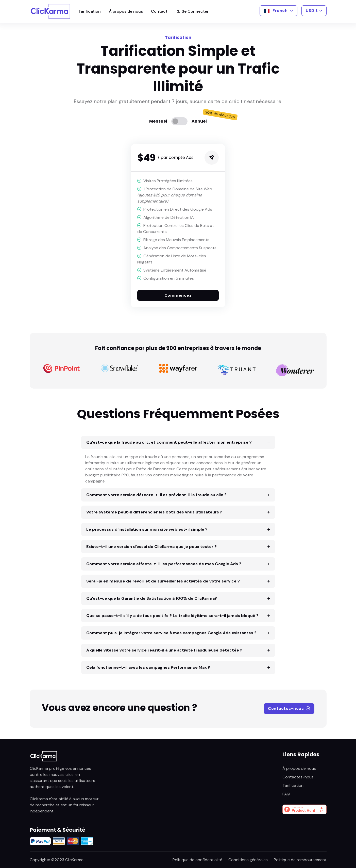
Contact (159, 11)
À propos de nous (126, 11)
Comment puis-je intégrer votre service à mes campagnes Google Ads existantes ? (171, 633)
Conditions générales (248, 860)
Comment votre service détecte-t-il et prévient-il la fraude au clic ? (156, 495)
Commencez (178, 295)
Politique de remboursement (300, 860)
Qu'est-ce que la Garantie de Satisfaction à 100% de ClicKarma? (152, 598)
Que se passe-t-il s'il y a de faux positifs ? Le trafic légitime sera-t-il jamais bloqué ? (172, 616)
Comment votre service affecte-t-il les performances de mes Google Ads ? (164, 564)
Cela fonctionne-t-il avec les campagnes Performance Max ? (148, 667)
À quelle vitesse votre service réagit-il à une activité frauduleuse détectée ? (164, 650)
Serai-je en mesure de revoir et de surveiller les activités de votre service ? (163, 581)
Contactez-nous (289, 708)
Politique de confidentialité (197, 860)
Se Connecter (192, 11)
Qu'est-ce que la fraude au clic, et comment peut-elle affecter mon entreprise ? (169, 442)
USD (312, 11)
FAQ (286, 794)
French (276, 11)
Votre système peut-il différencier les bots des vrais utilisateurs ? (154, 512)
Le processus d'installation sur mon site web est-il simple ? (147, 529)
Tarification (90, 11)
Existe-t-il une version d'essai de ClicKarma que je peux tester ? (151, 547)
